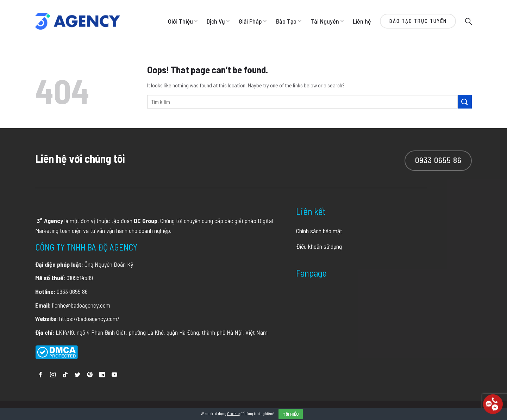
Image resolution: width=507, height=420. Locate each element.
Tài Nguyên (327, 21)
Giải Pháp (253, 21)
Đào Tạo (288, 21)
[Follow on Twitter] (77, 375)
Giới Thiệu (183, 21)
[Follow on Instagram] (53, 375)
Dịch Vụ (218, 21)
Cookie (233, 413)
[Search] (468, 21)
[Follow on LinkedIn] (102, 375)
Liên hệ (362, 21)
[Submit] (465, 102)
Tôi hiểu (291, 414)
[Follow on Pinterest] (90, 375)
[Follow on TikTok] (65, 375)
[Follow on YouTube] (114, 375)
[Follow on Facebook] (40, 375)
